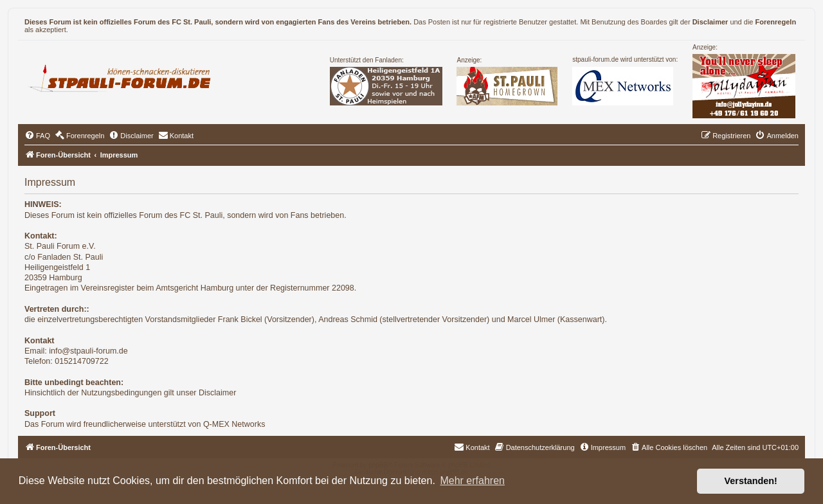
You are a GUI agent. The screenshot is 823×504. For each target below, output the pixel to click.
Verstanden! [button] (751, 481)
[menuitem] (37, 136)
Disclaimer (710, 22)
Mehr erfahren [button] (472, 481)
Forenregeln (776, 22)
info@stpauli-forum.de (88, 351)
